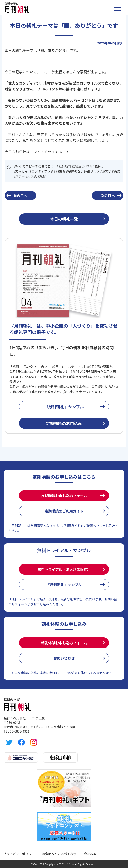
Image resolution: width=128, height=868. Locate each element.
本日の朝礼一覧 (64, 219)
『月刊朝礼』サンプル (64, 407)
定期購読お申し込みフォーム (64, 496)
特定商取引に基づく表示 (59, 854)
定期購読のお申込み (64, 423)
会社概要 (90, 854)
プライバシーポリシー (19, 854)
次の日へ (108, 196)
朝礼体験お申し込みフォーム (64, 643)
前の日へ (20, 196)
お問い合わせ (64, 658)
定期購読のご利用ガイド (64, 511)
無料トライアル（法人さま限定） (64, 569)
